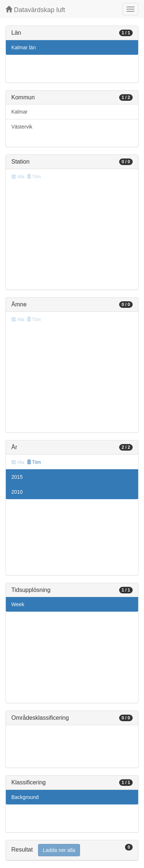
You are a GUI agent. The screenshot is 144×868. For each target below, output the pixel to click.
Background (25, 797)
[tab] (72, 850)
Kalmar (19, 112)
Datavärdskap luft (35, 10)
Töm (34, 462)
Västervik (22, 127)
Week (18, 604)
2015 (17, 477)
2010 (17, 492)
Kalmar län (24, 47)
